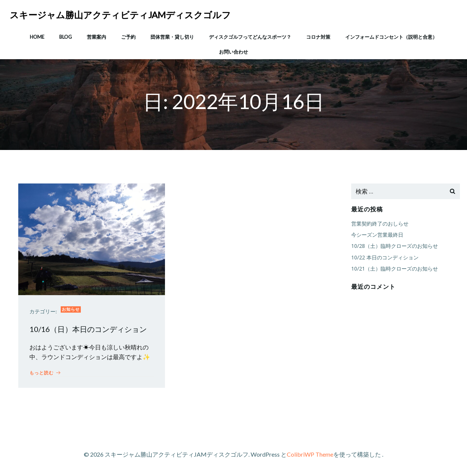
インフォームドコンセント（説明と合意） (391, 37)
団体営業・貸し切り (172, 37)
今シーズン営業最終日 (377, 235)
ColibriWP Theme (310, 454)
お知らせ (71, 309)
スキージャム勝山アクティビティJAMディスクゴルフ (120, 15)
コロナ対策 (318, 37)
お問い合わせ (233, 52)
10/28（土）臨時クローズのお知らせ (395, 246)
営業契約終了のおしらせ (380, 223)
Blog (66, 37)
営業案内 (96, 37)
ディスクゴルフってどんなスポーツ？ (250, 37)
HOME (37, 37)
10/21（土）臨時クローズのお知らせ (395, 269)
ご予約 (128, 37)
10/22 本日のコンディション (385, 257)
